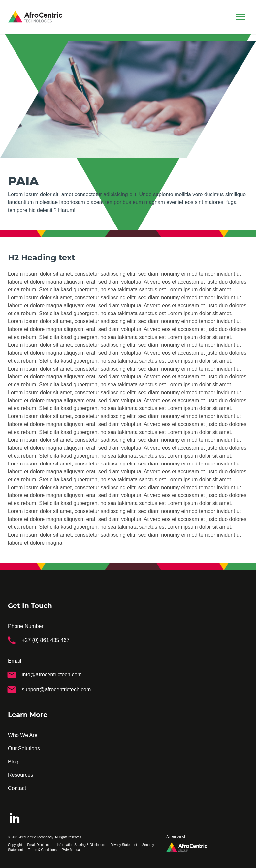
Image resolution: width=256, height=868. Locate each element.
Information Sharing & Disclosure (81, 845)
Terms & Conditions (42, 850)
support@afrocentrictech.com (49, 689)
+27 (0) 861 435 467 (38, 640)
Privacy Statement (124, 845)
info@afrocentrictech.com (44, 675)
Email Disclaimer (39, 845)
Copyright (15, 845)
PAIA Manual (71, 850)
